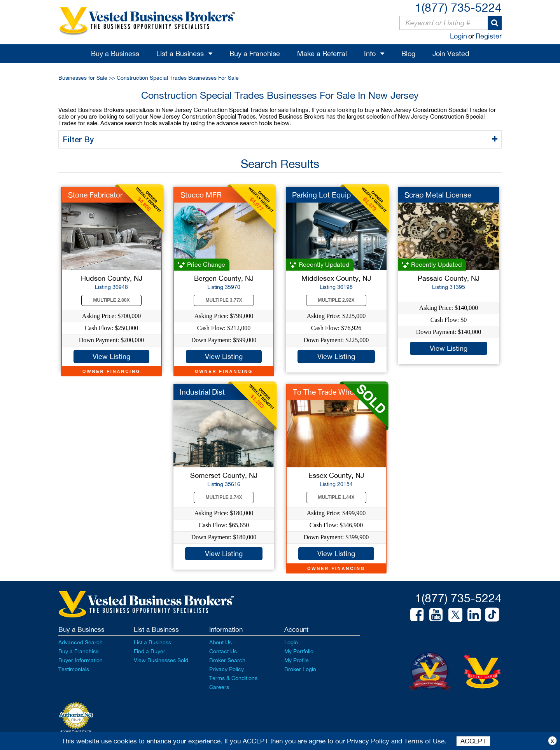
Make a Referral (322, 53)
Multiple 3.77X (224, 300)
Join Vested (451, 53)
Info (370, 53)
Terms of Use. (425, 741)
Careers (219, 687)
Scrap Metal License (438, 195)
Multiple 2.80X (112, 300)
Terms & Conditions (233, 678)
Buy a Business (115, 53)
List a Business (180, 53)
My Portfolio (299, 651)
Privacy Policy (227, 669)
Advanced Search (80, 642)
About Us (220, 642)
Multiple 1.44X (336, 497)
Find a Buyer (150, 651)
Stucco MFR (201, 195)
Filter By (80, 139)
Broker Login (300, 669)
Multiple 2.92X (336, 300)
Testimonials (74, 669)
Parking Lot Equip (321, 195)
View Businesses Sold (161, 660)
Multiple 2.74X (224, 497)
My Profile (297, 660)
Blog (408, 53)
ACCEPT (473, 741)
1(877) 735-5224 (458, 7)
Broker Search (227, 660)
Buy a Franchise (255, 53)
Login (458, 36)
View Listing (111, 356)
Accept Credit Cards (76, 731)
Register (489, 36)
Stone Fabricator (95, 195)
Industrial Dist (202, 392)
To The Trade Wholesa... (333, 392)
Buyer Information (80, 660)
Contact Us (223, 651)
